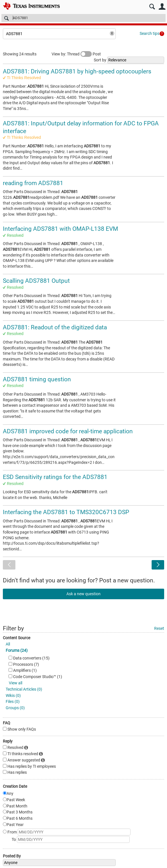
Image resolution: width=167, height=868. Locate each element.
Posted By (12, 856)
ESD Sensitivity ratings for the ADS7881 (55, 477)
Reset (159, 628)
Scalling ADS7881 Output (36, 281)
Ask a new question (83, 594)
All (8, 644)
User (162, 7)
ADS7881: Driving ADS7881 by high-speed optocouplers (77, 71)
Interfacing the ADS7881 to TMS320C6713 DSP (66, 512)
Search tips (149, 33)
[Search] (83, 18)
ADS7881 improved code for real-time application (68, 431)
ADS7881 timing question (37, 379)
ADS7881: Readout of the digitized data (55, 327)
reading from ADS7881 (33, 183)
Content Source (17, 638)
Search (152, 7)
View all (16, 683)
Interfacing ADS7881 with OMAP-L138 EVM (60, 229)
